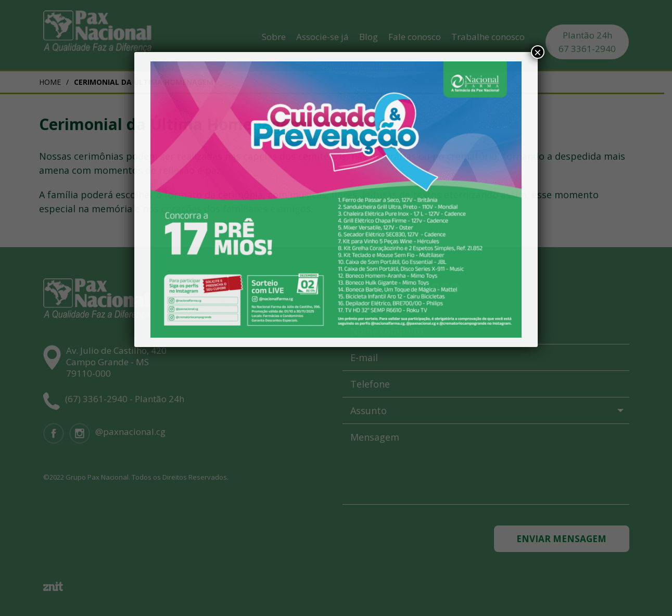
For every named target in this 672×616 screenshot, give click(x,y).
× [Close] (538, 52)
